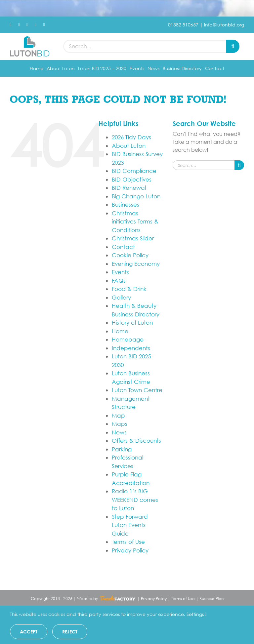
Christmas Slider (133, 238)
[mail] (44, 25)
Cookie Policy (130, 255)
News (119, 432)
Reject (70, 632)
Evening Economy (136, 264)
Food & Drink (129, 289)
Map (118, 415)
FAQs (119, 281)
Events (120, 272)
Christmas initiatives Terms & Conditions (135, 221)
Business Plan (212, 599)
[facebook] (11, 25)
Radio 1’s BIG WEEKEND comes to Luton (135, 500)
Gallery (121, 297)
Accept (29, 632)
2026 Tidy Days (131, 137)
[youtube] (36, 25)
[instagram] (27, 25)
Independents (131, 348)
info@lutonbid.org (224, 25)
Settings (197, 614)
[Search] (233, 46)
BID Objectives (132, 179)
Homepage (128, 339)
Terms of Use (128, 542)
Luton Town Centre (137, 390)
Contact (123, 247)
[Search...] (145, 46)
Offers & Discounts (136, 441)
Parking (122, 449)
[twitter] (19, 25)
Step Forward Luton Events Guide (130, 525)
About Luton (129, 146)
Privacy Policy (130, 550)
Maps (120, 424)
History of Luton (132, 322)
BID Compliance (134, 171)
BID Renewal (129, 188)
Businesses (126, 204)
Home (120, 331)
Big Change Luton (136, 196)
